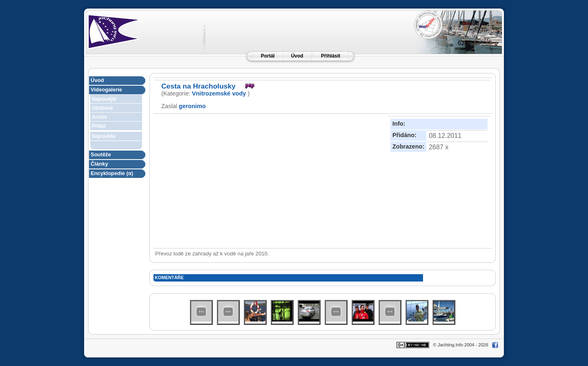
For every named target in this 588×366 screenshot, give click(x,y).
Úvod (297, 56)
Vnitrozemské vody (219, 93)
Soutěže (101, 154)
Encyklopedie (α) (112, 173)
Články (99, 164)
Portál (268, 56)
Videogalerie (106, 90)
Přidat (99, 126)
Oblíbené (102, 108)
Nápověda (104, 136)
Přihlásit (331, 56)
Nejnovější (104, 99)
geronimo (192, 106)
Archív (99, 117)
